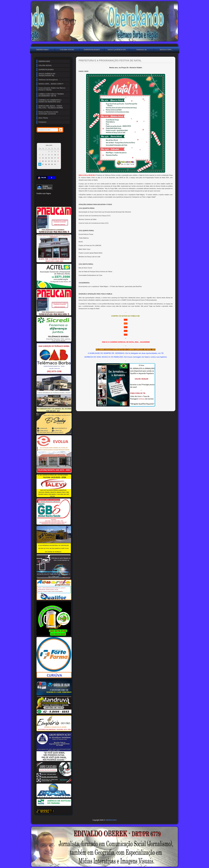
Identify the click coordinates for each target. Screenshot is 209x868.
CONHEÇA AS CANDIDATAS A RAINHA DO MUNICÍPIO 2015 (50, 101)
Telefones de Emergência (141, 50)
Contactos (42, 122)
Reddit (66, 198)
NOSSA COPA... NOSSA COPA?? (166, 50)
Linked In (52, 198)
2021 (126, 327)
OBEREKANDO (42, 50)
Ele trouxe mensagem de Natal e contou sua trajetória (145, 357)
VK (52, 202)
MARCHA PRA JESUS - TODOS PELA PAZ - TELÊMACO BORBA (51, 107)
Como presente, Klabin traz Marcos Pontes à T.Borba (52, 89)
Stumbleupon (38, 202)
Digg (61, 198)
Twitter (43, 198)
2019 (126, 331)
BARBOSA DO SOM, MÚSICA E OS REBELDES (104, 357)
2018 (126, 335)
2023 (126, 320)
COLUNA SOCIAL (67, 50)
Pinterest (47, 198)
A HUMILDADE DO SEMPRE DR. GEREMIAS (106, 353)
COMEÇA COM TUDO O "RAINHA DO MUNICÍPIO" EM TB (51, 95)
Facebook (38, 198)
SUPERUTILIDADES (92, 50)
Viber (61, 202)
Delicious (43, 202)
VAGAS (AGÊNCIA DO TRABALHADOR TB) (117, 50)
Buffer (47, 202)
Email (66, 202)
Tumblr (57, 198)
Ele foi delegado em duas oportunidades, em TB (144, 353)
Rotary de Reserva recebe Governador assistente (48, 113)
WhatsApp (57, 202)
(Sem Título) (43, 118)
